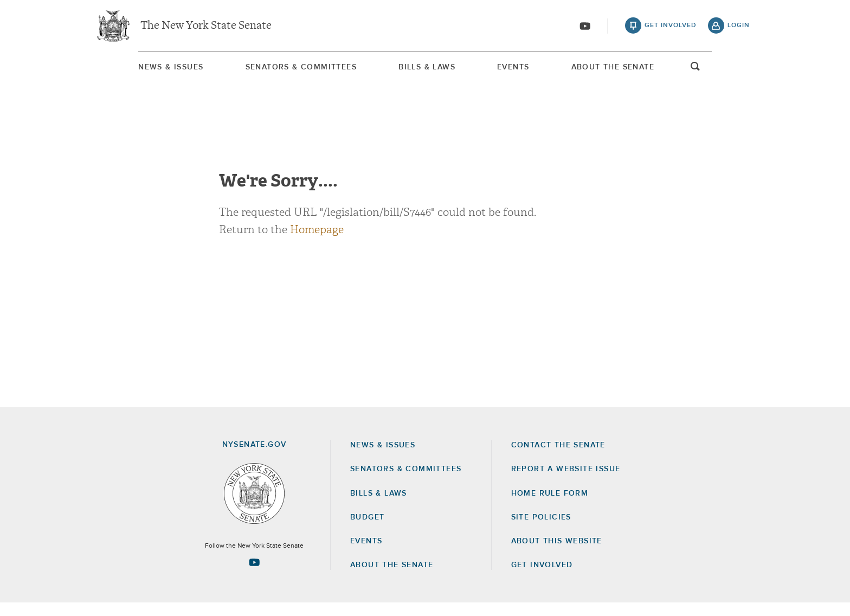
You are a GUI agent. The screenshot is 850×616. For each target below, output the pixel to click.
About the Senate (392, 578)
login (739, 27)
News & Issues (124, 70)
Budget (367, 530)
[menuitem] (124, 70)
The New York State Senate (206, 27)
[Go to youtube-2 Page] (254, 575)
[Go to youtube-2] (585, 28)
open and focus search (742, 72)
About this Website (557, 554)
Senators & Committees (275, 70)
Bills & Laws (422, 70)
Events (529, 70)
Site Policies (541, 530)
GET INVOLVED (542, 578)
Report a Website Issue (566, 482)
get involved (671, 27)
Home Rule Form (550, 506)
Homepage (317, 243)
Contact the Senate (558, 458)
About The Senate (650, 70)
